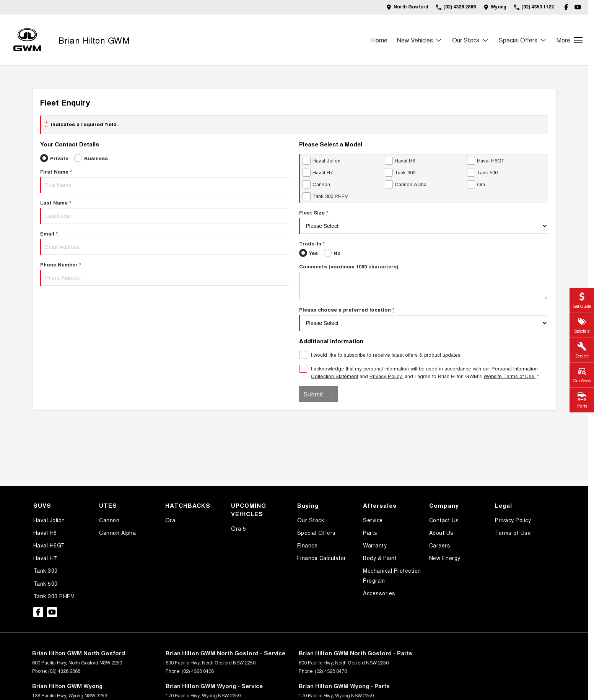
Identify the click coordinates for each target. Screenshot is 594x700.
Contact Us (444, 520)
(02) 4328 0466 (198, 671)
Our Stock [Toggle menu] (471, 40)
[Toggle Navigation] (570, 40)
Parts (370, 533)
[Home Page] (27, 40)
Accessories (379, 593)
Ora (170, 520)
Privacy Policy (513, 520)
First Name (165, 180)
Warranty (375, 545)
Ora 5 (239, 528)
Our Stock (311, 520)
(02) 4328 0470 (331, 671)
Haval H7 (45, 558)
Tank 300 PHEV (54, 596)
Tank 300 (46, 570)
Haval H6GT (49, 545)
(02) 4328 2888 (64, 671)
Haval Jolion (49, 520)
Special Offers (317, 533)
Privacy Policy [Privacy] (386, 376)
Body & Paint (380, 558)
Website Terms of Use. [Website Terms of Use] (509, 376)
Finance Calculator (322, 558)
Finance (308, 545)
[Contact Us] (407, 7)
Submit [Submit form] (313, 394)
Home (379, 40)
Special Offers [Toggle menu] (523, 40)
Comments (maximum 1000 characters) (424, 281)
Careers (440, 545)
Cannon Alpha (117, 533)
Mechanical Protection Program (392, 575)
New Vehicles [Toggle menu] (420, 40)
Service (373, 520)
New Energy (445, 558)
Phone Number (165, 273)
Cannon (109, 520)
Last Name (165, 211)
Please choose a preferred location (424, 318)
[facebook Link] (566, 7)
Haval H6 (45, 533)
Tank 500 (46, 583)
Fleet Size (424, 221)
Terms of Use (513, 533)
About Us (441, 533)
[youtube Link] (578, 7)
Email (165, 242)
